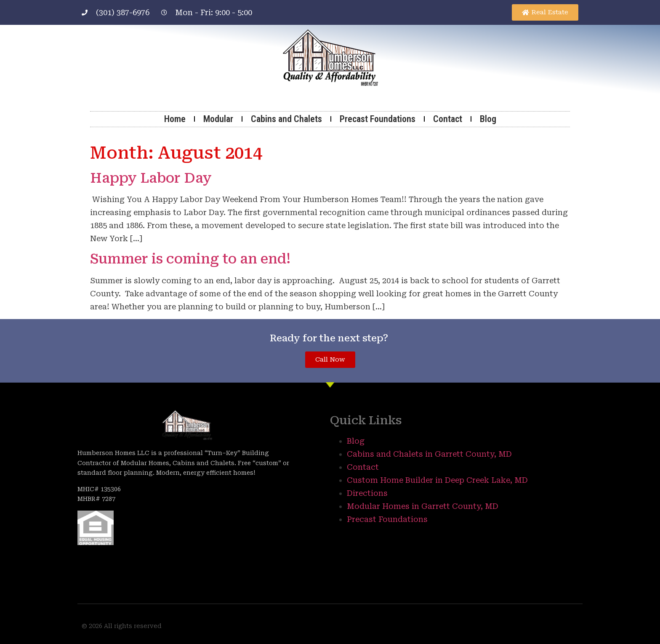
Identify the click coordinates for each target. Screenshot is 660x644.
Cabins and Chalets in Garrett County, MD (429, 454)
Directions (367, 493)
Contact (448, 119)
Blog (488, 119)
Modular (218, 119)
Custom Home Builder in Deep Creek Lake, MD (437, 480)
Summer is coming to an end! (190, 259)
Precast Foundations (378, 119)
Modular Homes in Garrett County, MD (423, 506)
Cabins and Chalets (286, 119)
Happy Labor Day (151, 178)
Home (175, 119)
